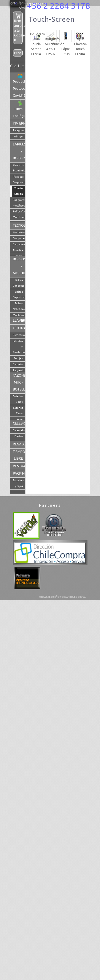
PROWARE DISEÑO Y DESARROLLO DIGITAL (63, 597)
